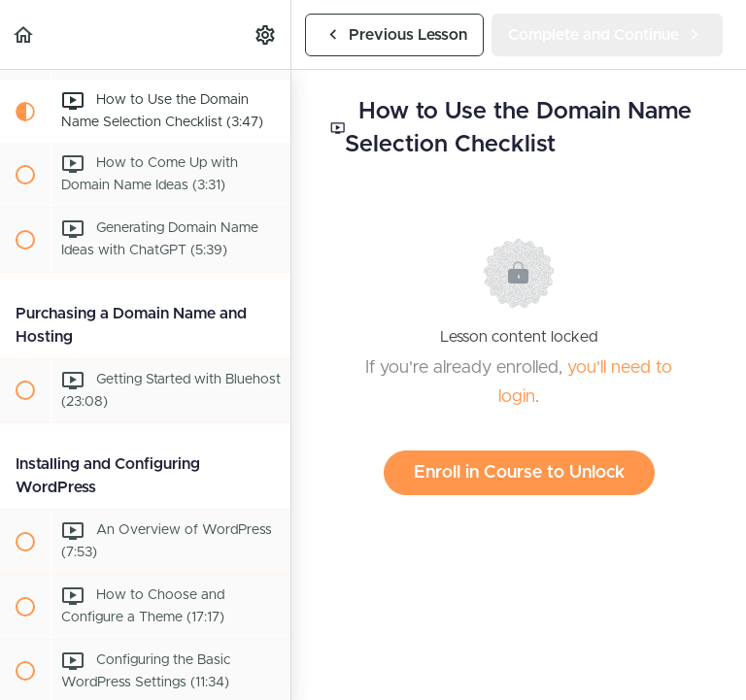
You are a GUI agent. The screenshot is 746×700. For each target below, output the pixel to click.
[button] (24, 34)
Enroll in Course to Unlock (519, 473)
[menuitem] (266, 34)
